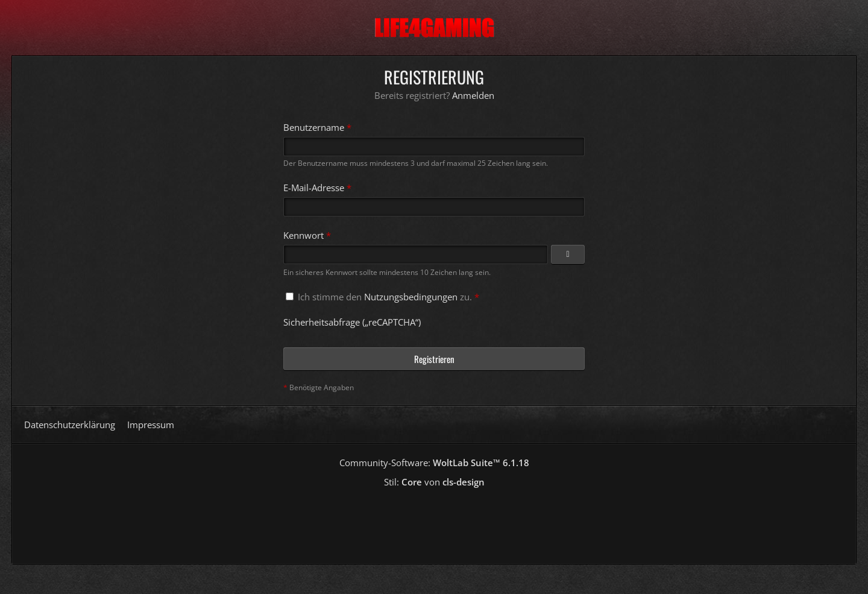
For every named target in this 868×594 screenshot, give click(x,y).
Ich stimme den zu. (382, 297)
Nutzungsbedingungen (411, 297)
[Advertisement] (434, 522)
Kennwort (303, 235)
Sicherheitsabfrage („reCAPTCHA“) (352, 322)
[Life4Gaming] (434, 28)
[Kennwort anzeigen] (568, 254)
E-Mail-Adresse (314, 188)
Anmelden (473, 95)
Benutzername (314, 127)
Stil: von (434, 482)
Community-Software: (434, 463)
